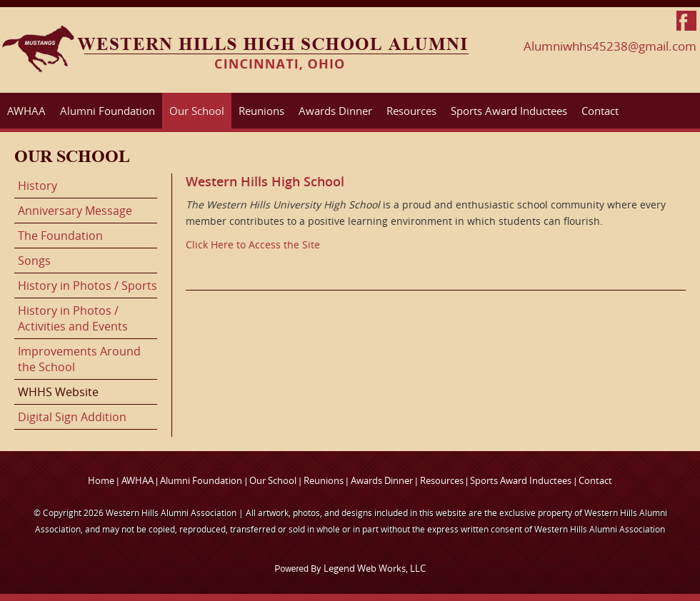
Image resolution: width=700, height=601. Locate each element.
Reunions (261, 111)
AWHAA (26, 111)
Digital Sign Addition (72, 417)
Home (101, 480)
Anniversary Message (75, 211)
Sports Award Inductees (509, 111)
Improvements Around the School (79, 359)
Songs (34, 261)
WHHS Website (58, 392)
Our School (197, 111)
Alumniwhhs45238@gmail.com (610, 46)
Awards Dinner (335, 111)
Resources (411, 111)
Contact (600, 111)
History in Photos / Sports (87, 286)
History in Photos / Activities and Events (73, 318)
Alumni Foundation (107, 111)
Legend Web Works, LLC (375, 568)
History (37, 186)
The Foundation (60, 236)
